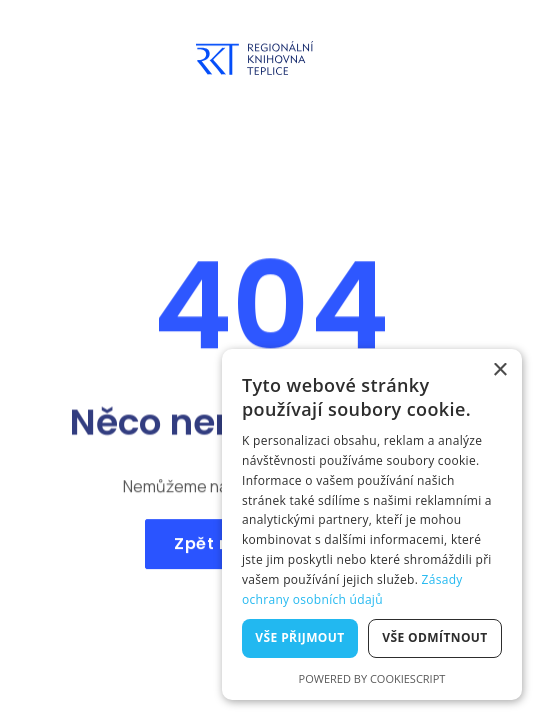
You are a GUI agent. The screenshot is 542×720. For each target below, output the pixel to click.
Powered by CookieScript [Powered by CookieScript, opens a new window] (372, 678)
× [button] (499, 370)
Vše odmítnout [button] (434, 637)
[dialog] (372, 524)
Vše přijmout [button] (299, 637)
